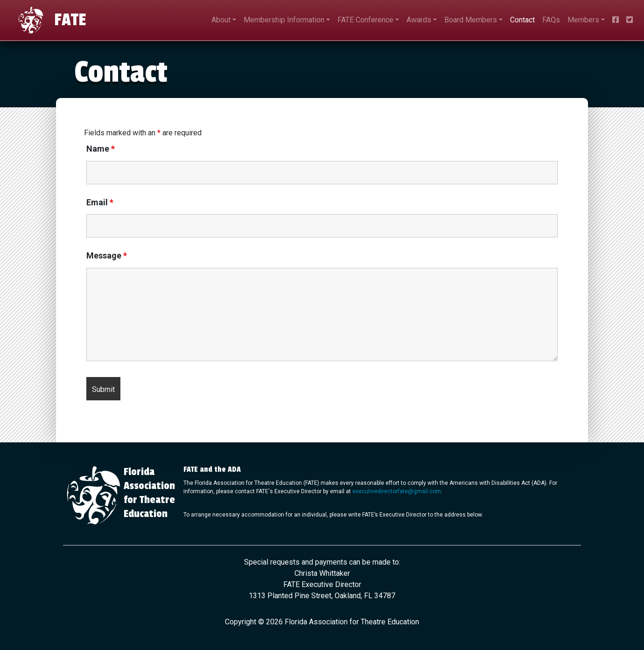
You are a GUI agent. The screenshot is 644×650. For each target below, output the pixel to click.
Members (583, 20)
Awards (419, 20)
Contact (522, 20)
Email (100, 203)
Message (107, 256)
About (221, 20)
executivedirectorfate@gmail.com (397, 491)
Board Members (471, 20)
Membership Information (284, 20)
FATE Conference (365, 20)
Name (101, 149)
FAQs (551, 20)
